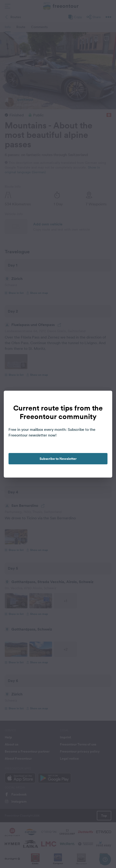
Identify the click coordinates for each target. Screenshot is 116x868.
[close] (104, 399)
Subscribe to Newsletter (58, 459)
